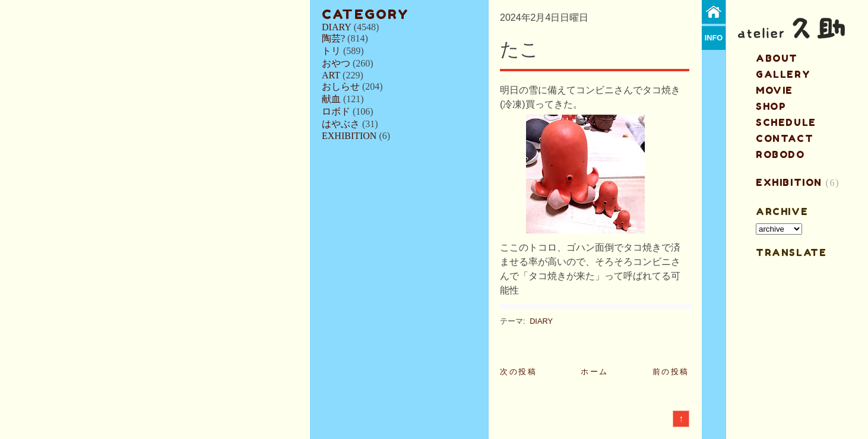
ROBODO (780, 154)
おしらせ (341, 86)
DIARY (337, 27)
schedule (786, 122)
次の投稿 (518, 372)
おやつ (336, 63)
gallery (783, 74)
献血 (331, 99)
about (777, 58)
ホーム (595, 372)
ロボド (336, 111)
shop (771, 106)
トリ (331, 51)
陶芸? (333, 38)
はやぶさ (341, 124)
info (714, 38)
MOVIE (774, 90)
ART (331, 75)
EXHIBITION (349, 136)
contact (785, 138)
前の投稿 (671, 372)
